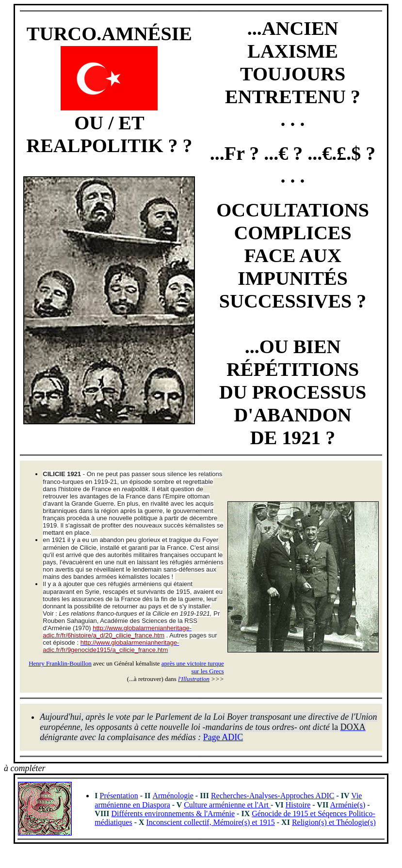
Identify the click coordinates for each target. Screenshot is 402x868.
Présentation (119, 796)
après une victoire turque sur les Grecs (193, 667)
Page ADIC (223, 737)
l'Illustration (194, 679)
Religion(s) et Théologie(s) (334, 822)
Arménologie (173, 796)
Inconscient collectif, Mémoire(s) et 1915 (211, 822)
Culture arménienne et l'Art (227, 805)
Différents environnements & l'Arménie (173, 814)
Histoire (298, 805)
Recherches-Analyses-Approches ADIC (273, 796)
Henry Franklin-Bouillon (60, 663)
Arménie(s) (348, 805)
